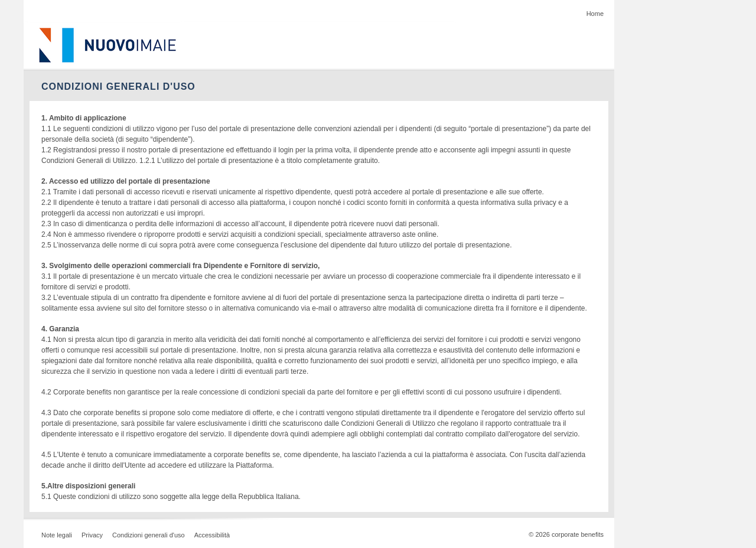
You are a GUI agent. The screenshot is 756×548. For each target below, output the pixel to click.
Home (595, 14)
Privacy (92, 535)
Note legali (57, 535)
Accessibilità (212, 535)
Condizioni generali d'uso (149, 535)
